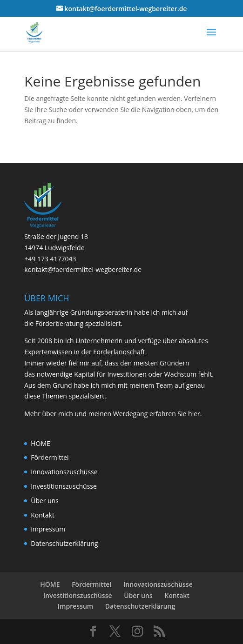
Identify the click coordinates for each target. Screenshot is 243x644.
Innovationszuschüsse (64, 472)
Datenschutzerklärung (64, 543)
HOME (40, 443)
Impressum (48, 529)
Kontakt (43, 515)
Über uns (45, 501)
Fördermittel (50, 457)
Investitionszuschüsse (64, 486)
